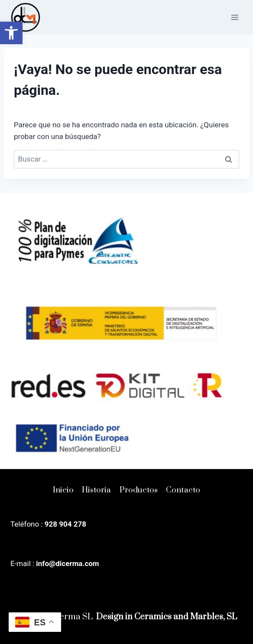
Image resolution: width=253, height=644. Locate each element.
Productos (139, 490)
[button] (11, 33)
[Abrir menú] (235, 17)
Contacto (183, 490)
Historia (96, 490)
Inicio (63, 490)
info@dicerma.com (67, 563)
